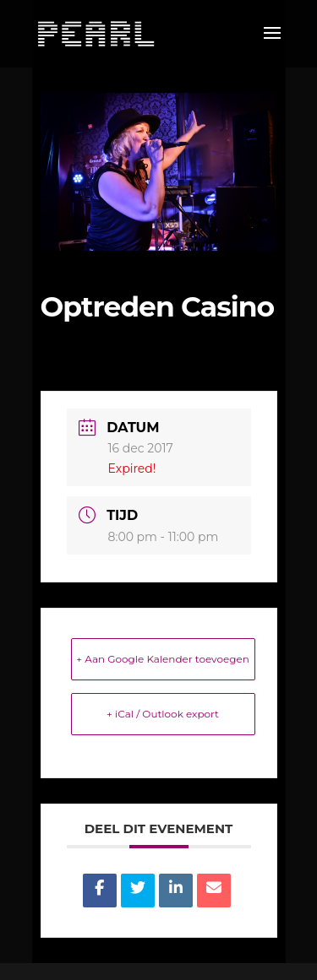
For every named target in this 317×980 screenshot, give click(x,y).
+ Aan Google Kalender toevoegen (163, 659)
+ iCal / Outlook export (163, 714)
